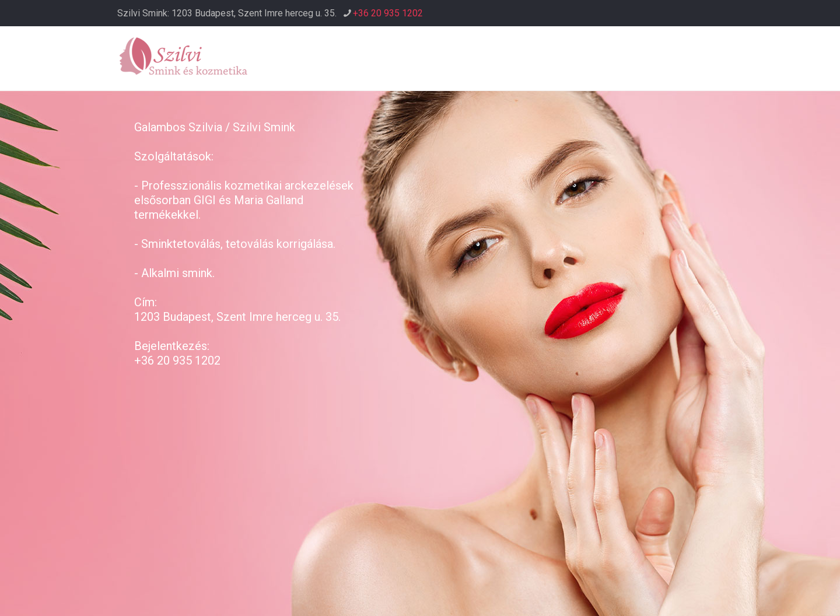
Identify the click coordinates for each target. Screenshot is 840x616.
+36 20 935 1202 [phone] (388, 13)
